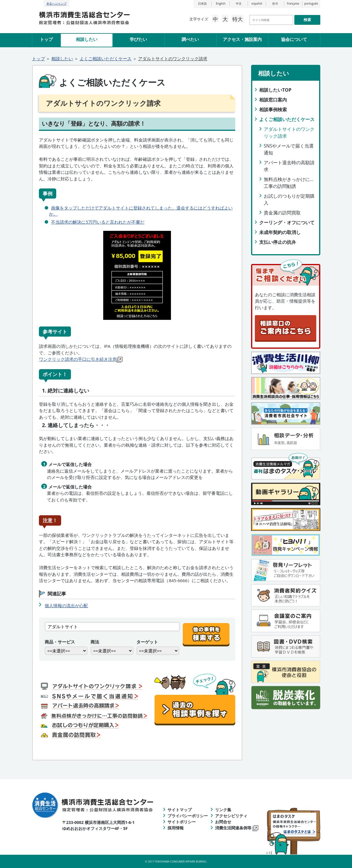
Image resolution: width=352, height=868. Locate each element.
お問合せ (223, 822)
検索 (307, 20)
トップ (46, 39)
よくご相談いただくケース (106, 59)
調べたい (190, 39)
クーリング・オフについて (287, 222)
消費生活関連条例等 (237, 828)
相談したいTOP (275, 90)
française (293, 3)
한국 (275, 3)
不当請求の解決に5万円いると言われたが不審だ (98, 222)
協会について (294, 39)
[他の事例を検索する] (206, 631)
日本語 (202, 3)
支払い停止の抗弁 (278, 242)
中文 (239, 3)
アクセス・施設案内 (242, 39)
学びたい (138, 39)
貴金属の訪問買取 (282, 213)
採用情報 (176, 828)
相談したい (87, 39)
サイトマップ (180, 810)
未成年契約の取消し (280, 232)
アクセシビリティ (231, 816)
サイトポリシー (182, 822)
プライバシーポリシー (188, 816)
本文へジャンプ (57, 3)
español (257, 3)
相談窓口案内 (273, 100)
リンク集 (223, 810)
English (221, 3)
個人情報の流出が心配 (66, 605)
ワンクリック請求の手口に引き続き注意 (81, 359)
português (311, 3)
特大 (238, 19)
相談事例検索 (273, 110)
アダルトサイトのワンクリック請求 (173, 59)
